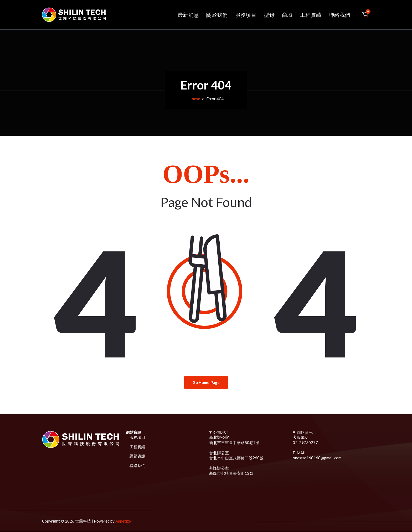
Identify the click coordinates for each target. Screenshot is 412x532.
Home (194, 99)
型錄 (269, 15)
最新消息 (188, 15)
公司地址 (221, 432)
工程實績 (311, 15)
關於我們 (217, 15)
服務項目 (246, 15)
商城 (287, 15)
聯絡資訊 (305, 432)
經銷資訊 (137, 456)
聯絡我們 (339, 15)
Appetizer (124, 521)
